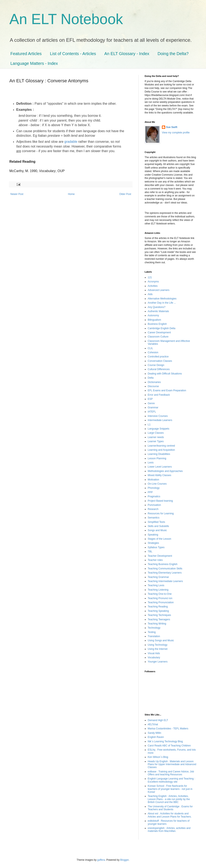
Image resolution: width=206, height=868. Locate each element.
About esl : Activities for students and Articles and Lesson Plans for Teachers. (170, 815)
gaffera (101, 860)
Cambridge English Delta (162, 328)
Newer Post (17, 194)
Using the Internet (158, 649)
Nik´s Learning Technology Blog (165, 741)
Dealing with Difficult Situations (165, 374)
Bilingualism (154, 320)
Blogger (125, 860)
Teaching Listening (158, 590)
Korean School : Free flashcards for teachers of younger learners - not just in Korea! (170, 789)
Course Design (156, 365)
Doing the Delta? (173, 54)
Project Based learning (160, 501)
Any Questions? (157, 307)
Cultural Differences (159, 369)
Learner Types (156, 441)
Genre (151, 403)
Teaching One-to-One (160, 594)
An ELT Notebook (66, 19)
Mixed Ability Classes (159, 475)
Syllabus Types (156, 547)
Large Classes (156, 433)
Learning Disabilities (159, 454)
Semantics (154, 518)
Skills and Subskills (158, 526)
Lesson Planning (157, 458)
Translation (154, 636)
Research (153, 509)
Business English (157, 324)
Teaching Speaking (158, 611)
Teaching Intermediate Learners (165, 581)
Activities (153, 286)
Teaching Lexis (156, 585)
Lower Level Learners (160, 467)
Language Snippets (158, 429)
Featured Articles (26, 54)
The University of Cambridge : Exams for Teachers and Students (170, 808)
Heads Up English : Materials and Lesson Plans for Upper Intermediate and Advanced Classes (172, 764)
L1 (149, 425)
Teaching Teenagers (159, 619)
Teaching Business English (163, 564)
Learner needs (156, 437)
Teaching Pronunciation (161, 602)
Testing (152, 632)
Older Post (125, 194)
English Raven (156, 737)
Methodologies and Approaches (165, 471)
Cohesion (153, 352)
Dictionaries (154, 382)
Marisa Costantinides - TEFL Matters (168, 729)
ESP (150, 399)
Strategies (153, 543)
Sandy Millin (154, 733)
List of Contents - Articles (73, 54)
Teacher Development (160, 556)
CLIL (150, 348)
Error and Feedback (159, 395)
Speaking (153, 535)
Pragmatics (154, 496)
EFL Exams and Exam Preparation (167, 390)
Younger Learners (158, 662)
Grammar (153, 408)
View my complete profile (176, 133)
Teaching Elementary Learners (165, 573)
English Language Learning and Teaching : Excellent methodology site (171, 780)
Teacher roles (155, 560)
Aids (150, 294)
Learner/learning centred (161, 446)
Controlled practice (158, 357)
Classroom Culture (158, 337)
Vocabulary (154, 657)
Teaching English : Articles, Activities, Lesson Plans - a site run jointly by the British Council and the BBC (169, 799)
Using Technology (158, 645)
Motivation (153, 480)
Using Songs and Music (161, 640)
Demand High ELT (158, 720)
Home (71, 194)
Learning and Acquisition (161, 450)
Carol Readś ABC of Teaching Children (169, 746)
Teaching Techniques (159, 615)
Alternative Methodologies (162, 299)
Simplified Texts (156, 522)
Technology (154, 628)
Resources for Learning (161, 513)
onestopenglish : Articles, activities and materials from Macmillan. (169, 830)
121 (150, 277)
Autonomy (153, 315)
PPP (150, 492)
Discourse (153, 386)
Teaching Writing (157, 624)
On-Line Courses (157, 484)
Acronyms (153, 282)
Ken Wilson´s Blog (158, 757)
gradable (71, 142)
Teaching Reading (158, 607)
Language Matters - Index (34, 63)
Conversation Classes (160, 361)
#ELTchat (153, 724)
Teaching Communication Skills (165, 569)
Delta (151, 378)
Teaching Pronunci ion (160, 598)
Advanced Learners (159, 290)
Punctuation (154, 505)
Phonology (154, 488)
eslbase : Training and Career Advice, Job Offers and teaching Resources (171, 773)
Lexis (151, 463)
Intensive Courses (158, 416)
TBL (150, 552)
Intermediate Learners (160, 420)
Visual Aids (154, 653)
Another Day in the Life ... (162, 303)
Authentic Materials (158, 311)
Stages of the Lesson (159, 539)
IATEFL (152, 412)
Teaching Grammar (158, 577)
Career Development (159, 332)
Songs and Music (157, 530)
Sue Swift (172, 127)
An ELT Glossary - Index (127, 54)
